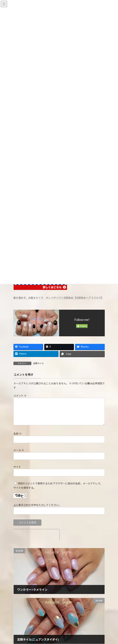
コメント (20, 396)
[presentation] (36, 535)
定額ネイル (38, 363)
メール (19, 450)
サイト (17, 467)
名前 (17, 434)
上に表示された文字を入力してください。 (37, 505)
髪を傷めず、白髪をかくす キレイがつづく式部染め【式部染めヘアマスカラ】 (58, 298)
